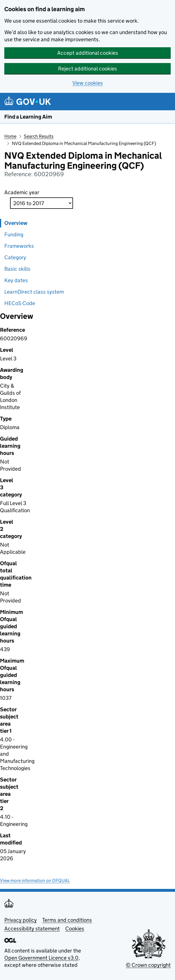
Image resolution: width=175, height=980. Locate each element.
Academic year (22, 192)
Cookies (75, 929)
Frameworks (19, 246)
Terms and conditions (67, 920)
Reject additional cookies (87, 69)
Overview (16, 223)
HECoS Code (20, 303)
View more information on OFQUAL (35, 880)
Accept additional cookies (88, 53)
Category (15, 257)
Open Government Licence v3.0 (41, 958)
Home (10, 136)
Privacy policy (21, 920)
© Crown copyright (148, 965)
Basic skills (17, 269)
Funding (14, 234)
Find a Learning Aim (28, 117)
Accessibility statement (32, 929)
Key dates (16, 280)
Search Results (39, 136)
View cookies (88, 83)
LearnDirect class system (34, 292)
